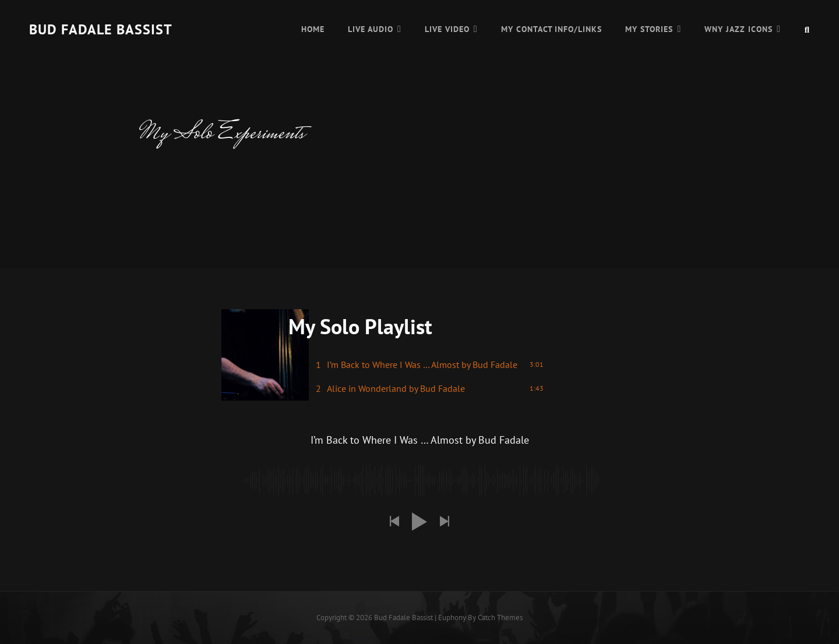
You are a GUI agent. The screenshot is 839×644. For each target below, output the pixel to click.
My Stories (649, 29)
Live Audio (371, 29)
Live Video (447, 29)
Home (313, 29)
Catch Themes (500, 618)
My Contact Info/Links (552, 29)
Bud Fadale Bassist (101, 29)
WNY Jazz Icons (738, 29)
